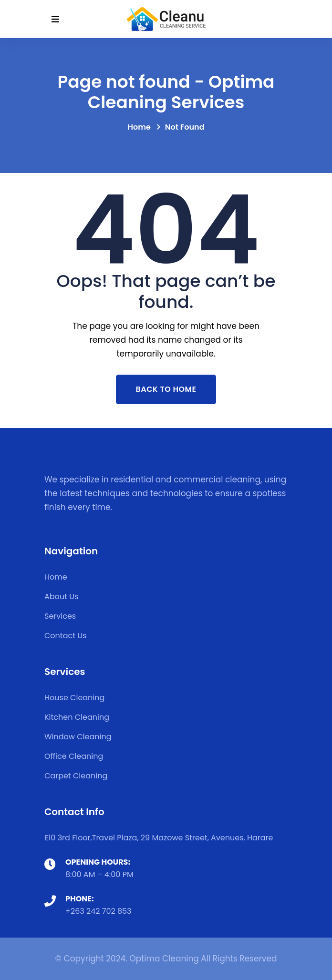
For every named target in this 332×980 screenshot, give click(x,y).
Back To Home (166, 389)
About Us (61, 597)
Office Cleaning (74, 756)
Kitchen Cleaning (77, 717)
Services (60, 616)
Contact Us (65, 636)
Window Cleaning (78, 737)
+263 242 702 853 (99, 911)
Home (139, 127)
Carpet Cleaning (76, 776)
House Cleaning (74, 698)
